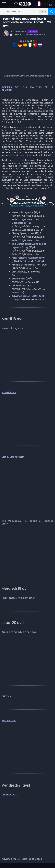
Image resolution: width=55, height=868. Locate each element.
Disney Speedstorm (13, 457)
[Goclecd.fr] (23, 4)
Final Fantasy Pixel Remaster (18, 598)
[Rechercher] (52, 12)
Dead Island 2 (10, 795)
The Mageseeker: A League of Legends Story (27, 522)
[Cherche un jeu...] (27, 12)
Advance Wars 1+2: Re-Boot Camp (22, 859)
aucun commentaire (36, 35)
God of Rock (9, 392)
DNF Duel (7, 696)
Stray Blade (9, 720)
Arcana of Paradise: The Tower (20, 632)
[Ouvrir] (4, 4)
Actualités (33, 32)
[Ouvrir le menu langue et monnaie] (40, 4)
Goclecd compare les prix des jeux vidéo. (27, 76)
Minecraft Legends (12, 328)
